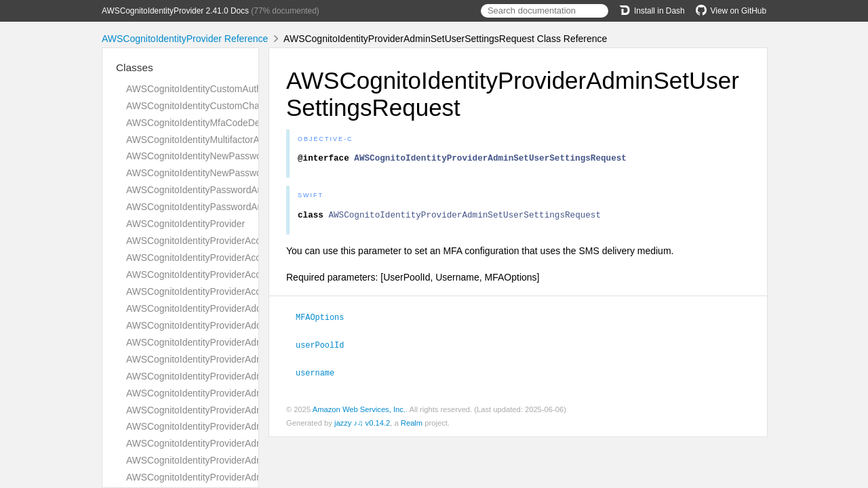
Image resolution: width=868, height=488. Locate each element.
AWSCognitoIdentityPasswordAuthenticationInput (229, 207)
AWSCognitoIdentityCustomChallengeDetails (220, 106)
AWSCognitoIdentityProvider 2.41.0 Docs (175, 11)
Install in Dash (652, 11)
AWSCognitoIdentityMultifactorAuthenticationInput (230, 140)
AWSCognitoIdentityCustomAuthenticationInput (224, 89)
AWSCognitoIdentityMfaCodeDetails (201, 123)
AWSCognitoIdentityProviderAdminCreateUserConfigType (246, 393)
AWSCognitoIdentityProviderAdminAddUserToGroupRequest (253, 342)
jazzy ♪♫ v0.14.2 (362, 425)
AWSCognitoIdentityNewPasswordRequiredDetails (232, 156)
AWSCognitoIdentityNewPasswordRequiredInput (228, 173)
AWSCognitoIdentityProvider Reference (185, 39)
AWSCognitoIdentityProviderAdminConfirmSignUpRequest (248, 359)
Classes (135, 67)
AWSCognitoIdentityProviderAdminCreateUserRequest (240, 410)
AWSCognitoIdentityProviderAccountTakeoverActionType (245, 258)
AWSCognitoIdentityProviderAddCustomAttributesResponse (251, 325)
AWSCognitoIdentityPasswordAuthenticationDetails (233, 190)
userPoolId (325, 348)
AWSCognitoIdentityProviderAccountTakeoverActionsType (247, 274)
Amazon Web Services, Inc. (359, 411)
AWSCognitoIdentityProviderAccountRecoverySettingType (247, 241)
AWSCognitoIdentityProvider (185, 224)
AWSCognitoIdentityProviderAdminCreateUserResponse (244, 426)
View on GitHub (731, 11)
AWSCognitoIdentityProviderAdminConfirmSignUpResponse (252, 376)
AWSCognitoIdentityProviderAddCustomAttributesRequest (248, 308)
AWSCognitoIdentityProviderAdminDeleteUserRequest (240, 477)
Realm (412, 425)
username (321, 375)
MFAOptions (325, 321)
